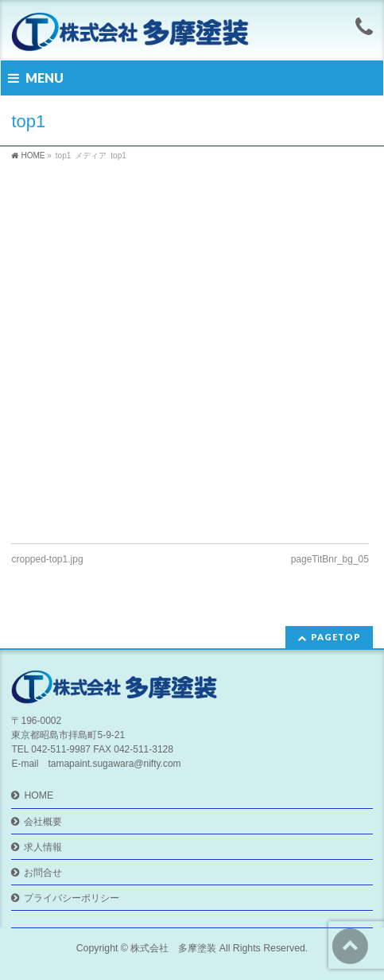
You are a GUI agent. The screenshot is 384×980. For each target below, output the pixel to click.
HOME (39, 795)
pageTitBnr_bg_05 (330, 559)
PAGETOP (336, 637)
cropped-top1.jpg (47, 559)
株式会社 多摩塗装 (173, 948)
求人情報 (43, 847)
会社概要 (43, 822)
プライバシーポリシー (72, 898)
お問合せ (43, 873)
